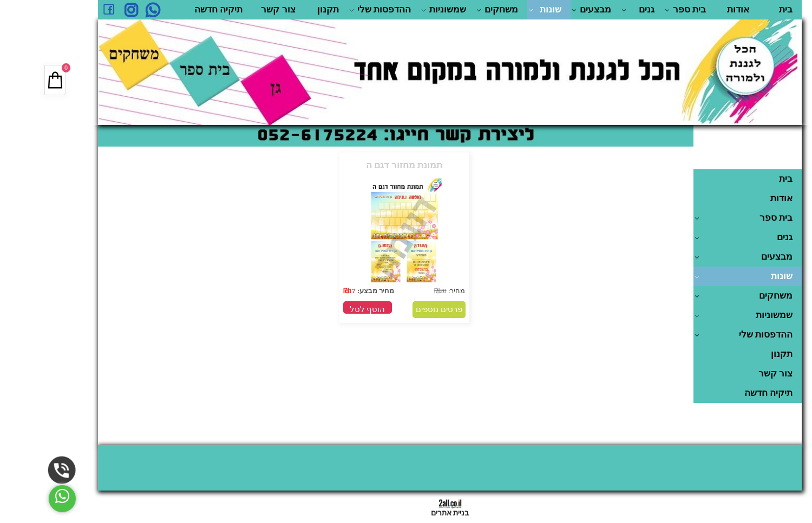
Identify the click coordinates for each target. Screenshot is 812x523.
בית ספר (641, 10)
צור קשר (234, 9)
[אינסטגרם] (87, 10)
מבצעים (548, 10)
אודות (694, 9)
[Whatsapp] (108, 10)
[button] (324, 307)
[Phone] (18, 470)
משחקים (453, 10)
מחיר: (412, 291)
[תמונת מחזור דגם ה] (361, 284)
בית (742, 9)
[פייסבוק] (65, 10)
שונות (501, 10)
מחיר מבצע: (331, 291)
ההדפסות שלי (336, 10)
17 (308, 291)
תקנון (284, 9)
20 (399, 291)
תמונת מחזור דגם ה (360, 165)
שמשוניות (400, 10)
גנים (594, 10)
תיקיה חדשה (175, 9)
